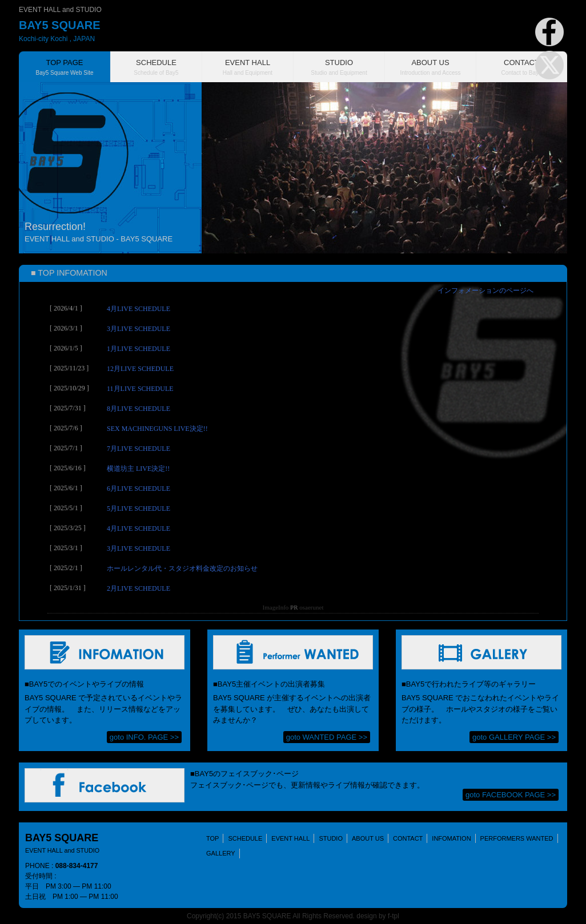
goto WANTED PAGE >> (327, 737)
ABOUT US (368, 838)
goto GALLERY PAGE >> (514, 737)
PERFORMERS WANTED (517, 838)
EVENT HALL (290, 838)
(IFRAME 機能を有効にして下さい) (293, 451)
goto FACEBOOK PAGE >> (511, 795)
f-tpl (394, 916)
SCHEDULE (245, 838)
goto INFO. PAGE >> (144, 737)
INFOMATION (451, 838)
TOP (212, 838)
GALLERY (221, 853)
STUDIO (331, 838)
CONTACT (408, 838)
